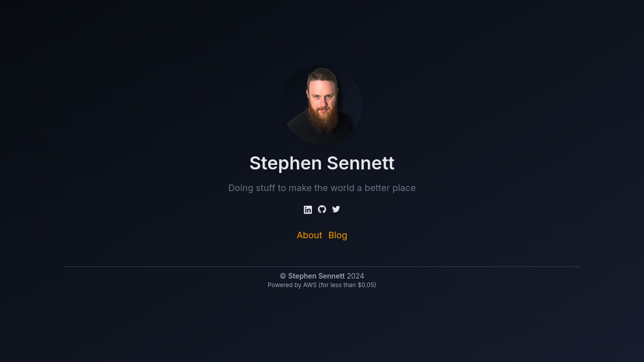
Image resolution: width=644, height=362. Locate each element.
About (310, 235)
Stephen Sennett (316, 276)
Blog (338, 235)
